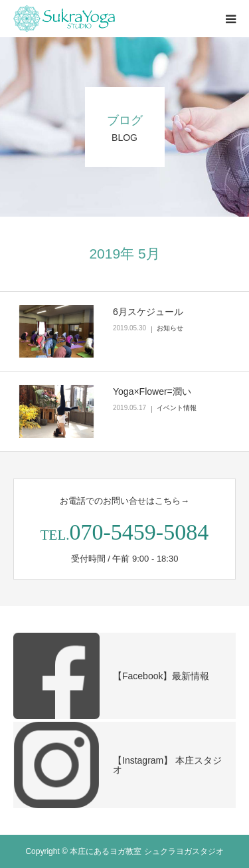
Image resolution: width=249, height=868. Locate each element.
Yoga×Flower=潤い (152, 391)
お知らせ (170, 328)
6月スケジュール (148, 312)
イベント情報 (177, 408)
